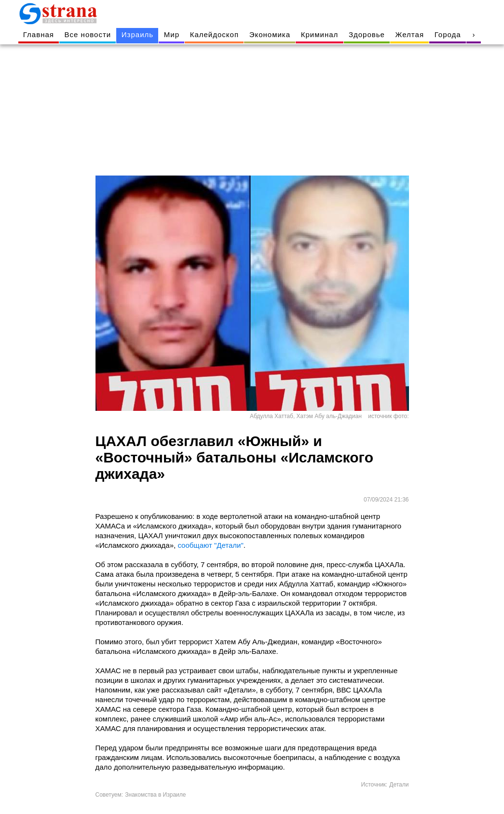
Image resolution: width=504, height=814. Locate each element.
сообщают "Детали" (210, 545)
